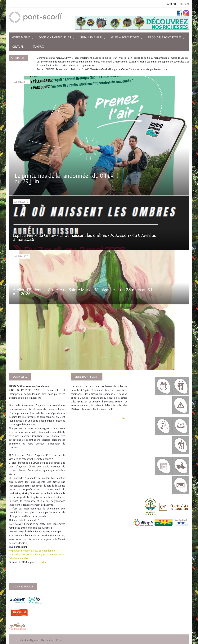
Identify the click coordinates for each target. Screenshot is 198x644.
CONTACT (184, 4)
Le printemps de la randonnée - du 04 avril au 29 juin (66, 178)
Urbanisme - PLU (91, 37)
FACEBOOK (172, 4)
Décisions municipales (55, 37)
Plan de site (47, 640)
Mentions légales (29, 640)
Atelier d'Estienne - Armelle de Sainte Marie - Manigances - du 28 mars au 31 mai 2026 (83, 292)
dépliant (43, 562)
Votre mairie (21, 37)
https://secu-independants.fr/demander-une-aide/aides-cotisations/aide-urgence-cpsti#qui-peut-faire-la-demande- (36, 554)
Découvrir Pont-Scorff (165, 37)
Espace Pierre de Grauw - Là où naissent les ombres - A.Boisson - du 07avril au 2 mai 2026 (85, 237)
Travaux (38, 47)
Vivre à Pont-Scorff (125, 37)
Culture (18, 47)
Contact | (61, 640)
